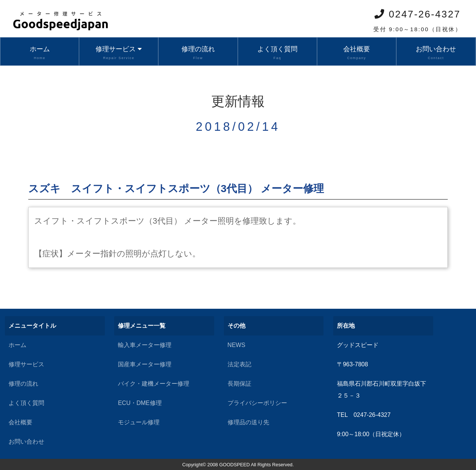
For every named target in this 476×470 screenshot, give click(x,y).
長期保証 (239, 384)
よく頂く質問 (277, 53)
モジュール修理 (139, 422)
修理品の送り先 (248, 422)
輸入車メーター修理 (145, 345)
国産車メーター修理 (145, 364)
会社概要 (357, 53)
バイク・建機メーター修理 (154, 384)
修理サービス (119, 53)
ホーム (40, 53)
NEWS (237, 345)
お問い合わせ (436, 53)
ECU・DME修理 (140, 403)
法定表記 (239, 364)
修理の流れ (198, 53)
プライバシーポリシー (257, 403)
